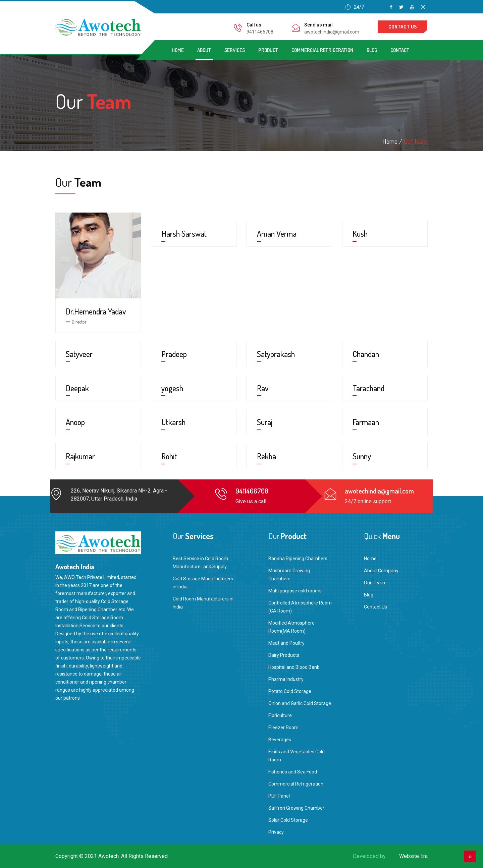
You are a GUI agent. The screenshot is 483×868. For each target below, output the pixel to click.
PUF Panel (279, 796)
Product (268, 50)
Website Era (413, 856)
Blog (372, 50)
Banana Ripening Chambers (298, 559)
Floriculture (280, 715)
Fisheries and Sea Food (293, 772)
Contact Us (375, 607)
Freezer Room (283, 728)
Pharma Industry (286, 679)
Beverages (280, 740)
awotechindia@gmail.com (332, 32)
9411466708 (260, 32)
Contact (400, 50)
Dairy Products (284, 655)
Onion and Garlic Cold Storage (300, 703)
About (204, 50)
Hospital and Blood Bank (294, 667)
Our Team (416, 141)
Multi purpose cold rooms (295, 591)
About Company (381, 571)
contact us (402, 27)
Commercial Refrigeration (322, 50)
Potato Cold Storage (290, 691)
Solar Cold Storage (288, 820)
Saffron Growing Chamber (296, 808)
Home (178, 50)
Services (235, 50)
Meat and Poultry (286, 643)
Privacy (276, 832)
